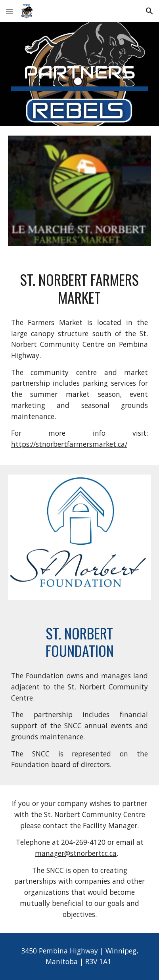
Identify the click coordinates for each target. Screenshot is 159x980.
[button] (10, 11)
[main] (80, 74)
